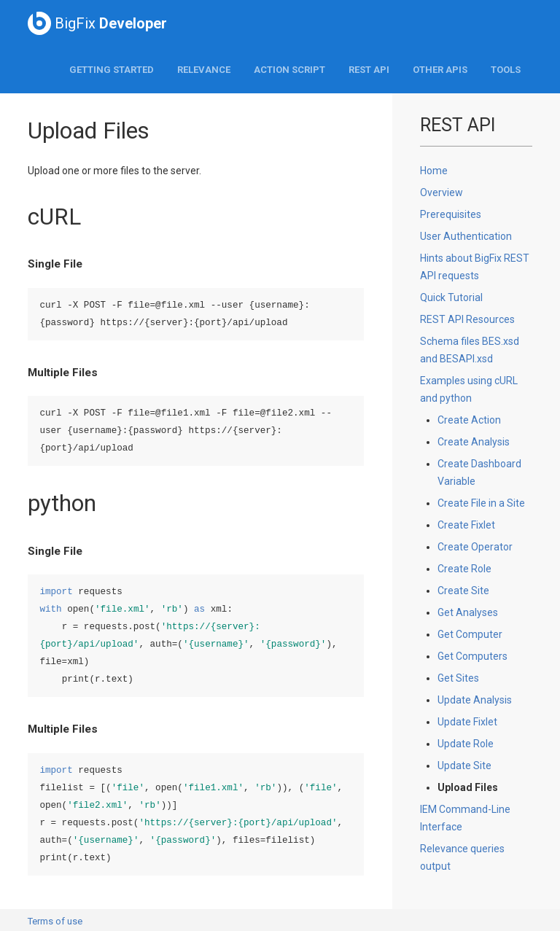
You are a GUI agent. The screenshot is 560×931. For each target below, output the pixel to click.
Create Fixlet (466, 525)
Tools (506, 70)
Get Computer (470, 634)
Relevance (204, 70)
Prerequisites (451, 214)
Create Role (464, 569)
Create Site (463, 591)
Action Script (289, 70)
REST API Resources (467, 319)
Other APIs (440, 70)
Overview (442, 192)
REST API (369, 70)
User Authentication (466, 236)
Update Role (466, 744)
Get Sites (458, 678)
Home (434, 171)
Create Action (469, 420)
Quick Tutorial (451, 297)
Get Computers (472, 656)
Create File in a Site (481, 503)
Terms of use (55, 921)
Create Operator (475, 547)
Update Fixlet (467, 722)
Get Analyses (468, 612)
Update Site (464, 766)
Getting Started (112, 70)
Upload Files (468, 787)
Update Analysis (475, 700)
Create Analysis (474, 442)
